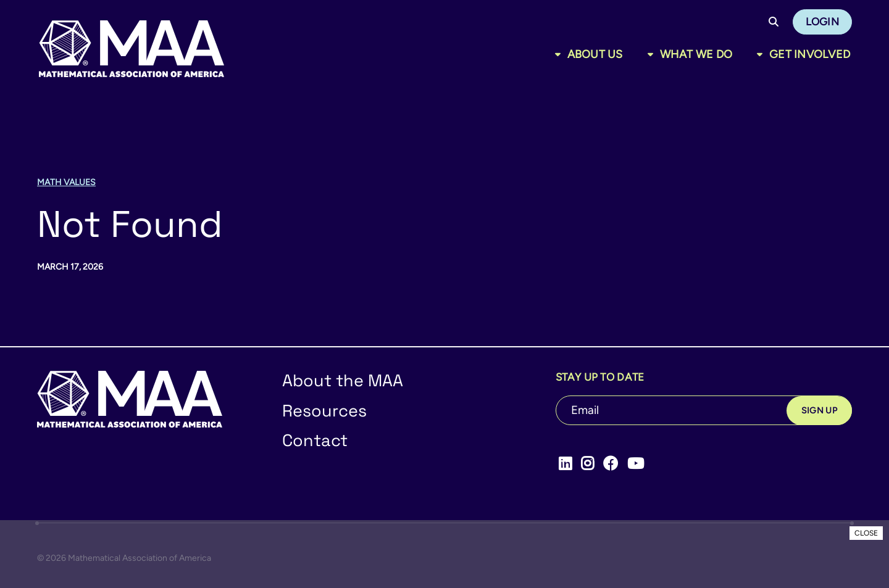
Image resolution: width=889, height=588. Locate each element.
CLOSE (866, 533)
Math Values (66, 182)
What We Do (696, 54)
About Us (595, 54)
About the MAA (343, 380)
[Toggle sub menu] (560, 54)
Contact (315, 440)
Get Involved (810, 54)
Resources (324, 411)
